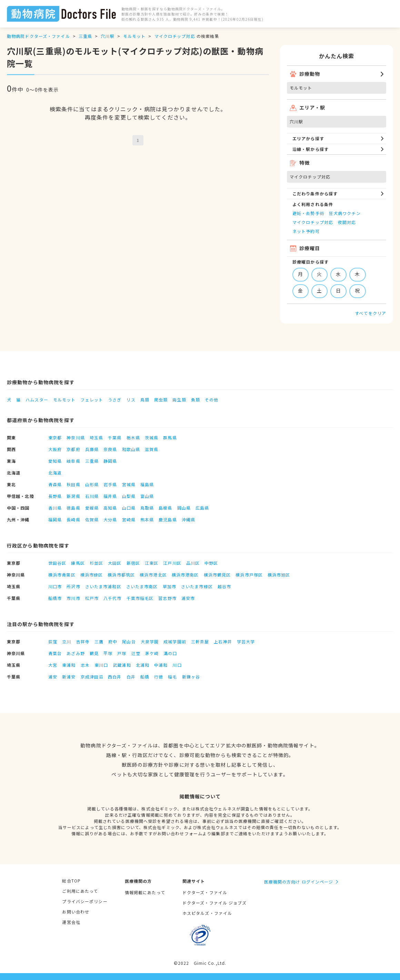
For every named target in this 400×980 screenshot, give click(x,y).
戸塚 (122, 653)
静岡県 (110, 461)
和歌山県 (131, 449)
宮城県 (129, 484)
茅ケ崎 (152, 653)
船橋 (145, 677)
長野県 (55, 496)
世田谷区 (57, 563)
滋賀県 (152, 449)
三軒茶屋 (200, 641)
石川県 (92, 496)
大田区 (115, 563)
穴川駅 (107, 36)
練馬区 (78, 563)
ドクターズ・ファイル (205, 892)
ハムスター (37, 400)
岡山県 (184, 508)
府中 (113, 641)
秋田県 (73, 484)
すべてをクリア (371, 313)
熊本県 (147, 519)
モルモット (134, 36)
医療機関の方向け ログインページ (299, 882)
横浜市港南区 (185, 575)
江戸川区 (172, 563)
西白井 (115, 677)
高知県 (110, 508)
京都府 (73, 449)
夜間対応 (347, 222)
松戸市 (92, 598)
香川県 (55, 508)
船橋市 (55, 598)
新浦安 (69, 677)
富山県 (147, 496)
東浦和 (69, 665)
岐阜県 (73, 461)
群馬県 (170, 437)
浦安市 (188, 598)
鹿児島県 (168, 519)
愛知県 (55, 461)
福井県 (110, 496)
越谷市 (224, 586)
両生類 (179, 400)
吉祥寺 (83, 641)
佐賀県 (92, 519)
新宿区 (133, 563)
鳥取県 (147, 508)
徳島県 (73, 508)
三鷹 (99, 641)
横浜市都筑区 (121, 575)
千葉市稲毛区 (140, 598)
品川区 (193, 563)
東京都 (55, 437)
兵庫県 (92, 449)
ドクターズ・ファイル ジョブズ (215, 903)
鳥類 (145, 400)
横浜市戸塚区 (249, 575)
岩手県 (110, 484)
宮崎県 (129, 519)
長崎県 (73, 519)
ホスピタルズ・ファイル (207, 913)
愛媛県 (92, 508)
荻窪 (53, 641)
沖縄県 (188, 519)
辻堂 (136, 653)
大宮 (53, 665)
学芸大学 (246, 641)
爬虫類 (161, 400)
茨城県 (152, 437)
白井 (131, 677)
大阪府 (55, 449)
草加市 (169, 586)
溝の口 (170, 653)
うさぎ (115, 400)
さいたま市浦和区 (103, 586)
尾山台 (129, 641)
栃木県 (133, 437)
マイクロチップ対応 (175, 36)
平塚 (108, 653)
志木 (85, 665)
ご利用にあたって (80, 891)
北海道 (55, 473)
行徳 (159, 677)
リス (131, 400)
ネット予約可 (306, 231)
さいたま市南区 (142, 586)
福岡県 (55, 519)
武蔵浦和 (122, 665)
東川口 (101, 665)
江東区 (152, 563)
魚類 (196, 400)
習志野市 (167, 598)
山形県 (92, 484)
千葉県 (115, 437)
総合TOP (71, 881)
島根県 (165, 508)
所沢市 (73, 586)
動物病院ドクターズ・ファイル (38, 36)
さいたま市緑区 (197, 586)
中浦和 (161, 665)
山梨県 (129, 496)
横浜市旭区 (279, 575)
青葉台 (55, 653)
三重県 (85, 36)
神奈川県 (76, 437)
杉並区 (96, 563)
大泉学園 (150, 641)
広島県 (202, 508)
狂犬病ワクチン (345, 213)
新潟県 (73, 496)
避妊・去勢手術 (308, 213)
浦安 (53, 677)
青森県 (55, 484)
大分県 (110, 519)
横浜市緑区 (92, 575)
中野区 (211, 563)
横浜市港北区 (153, 575)
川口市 (55, 586)
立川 (67, 641)
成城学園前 (175, 641)
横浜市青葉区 (62, 575)
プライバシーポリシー (85, 901)
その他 (212, 400)
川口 (177, 665)
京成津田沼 (92, 677)
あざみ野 (76, 653)
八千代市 (112, 598)
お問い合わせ (76, 912)
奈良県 (110, 449)
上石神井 (223, 641)
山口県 (129, 508)
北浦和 (143, 665)
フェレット (92, 400)
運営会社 (71, 922)
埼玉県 (96, 437)
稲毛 (172, 677)
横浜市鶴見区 (217, 575)
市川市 (73, 598)
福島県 (147, 484)
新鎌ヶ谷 (191, 677)
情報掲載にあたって (145, 892)
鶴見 (94, 653)
